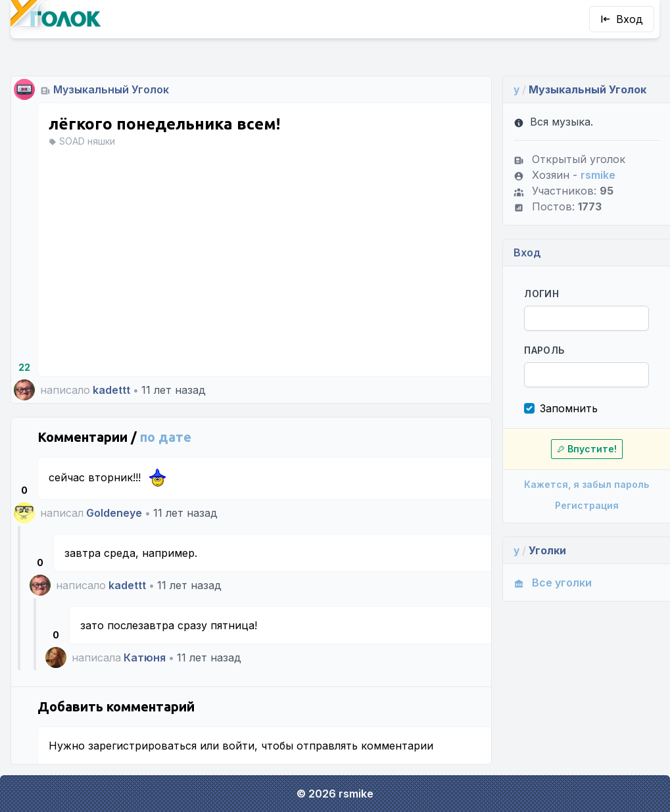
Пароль (544, 350)
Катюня (145, 657)
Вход (622, 19)
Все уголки (553, 583)
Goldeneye (114, 513)
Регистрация (587, 505)
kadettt (111, 390)
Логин (541, 294)
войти (238, 746)
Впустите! (587, 449)
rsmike (598, 175)
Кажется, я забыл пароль (586, 484)
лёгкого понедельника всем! (164, 124)
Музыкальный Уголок (111, 89)
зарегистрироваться (142, 746)
